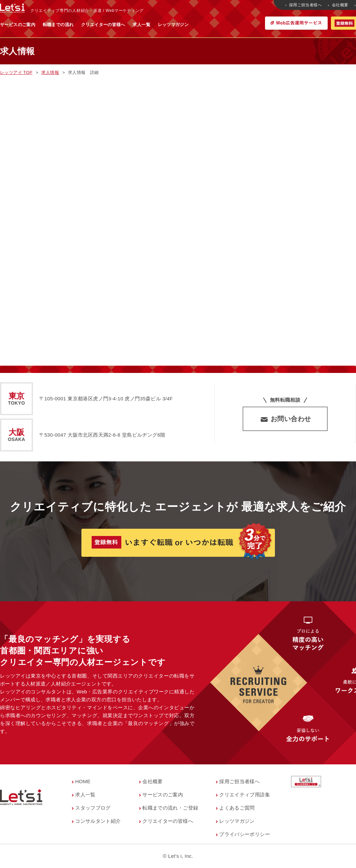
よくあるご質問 (237, 808)
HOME (83, 781)
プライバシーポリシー (245, 834)
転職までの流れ (123, 25)
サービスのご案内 (83, 25)
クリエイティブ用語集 (245, 795)
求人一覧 (206, 25)
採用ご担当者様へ (304, 5)
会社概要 (339, 5)
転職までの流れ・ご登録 (170, 808)
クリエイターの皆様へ (168, 25)
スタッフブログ (93, 808)
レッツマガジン (238, 25)
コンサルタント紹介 (98, 821)
